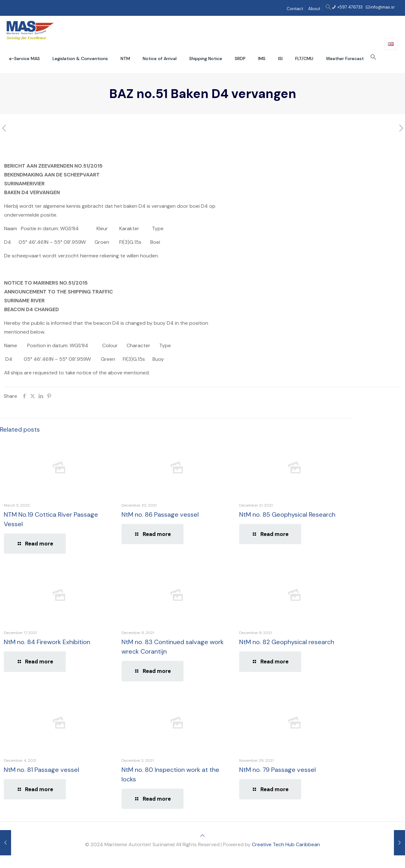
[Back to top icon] (202, 836)
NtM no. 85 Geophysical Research (287, 514)
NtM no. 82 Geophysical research (287, 642)
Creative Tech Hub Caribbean (286, 844)
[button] (328, 9)
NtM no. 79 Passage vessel (277, 770)
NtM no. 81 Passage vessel (41, 770)
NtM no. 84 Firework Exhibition (47, 642)
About (314, 9)
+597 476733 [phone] (349, 7)
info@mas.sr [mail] (383, 7)
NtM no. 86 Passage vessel (160, 514)
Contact (295, 9)
